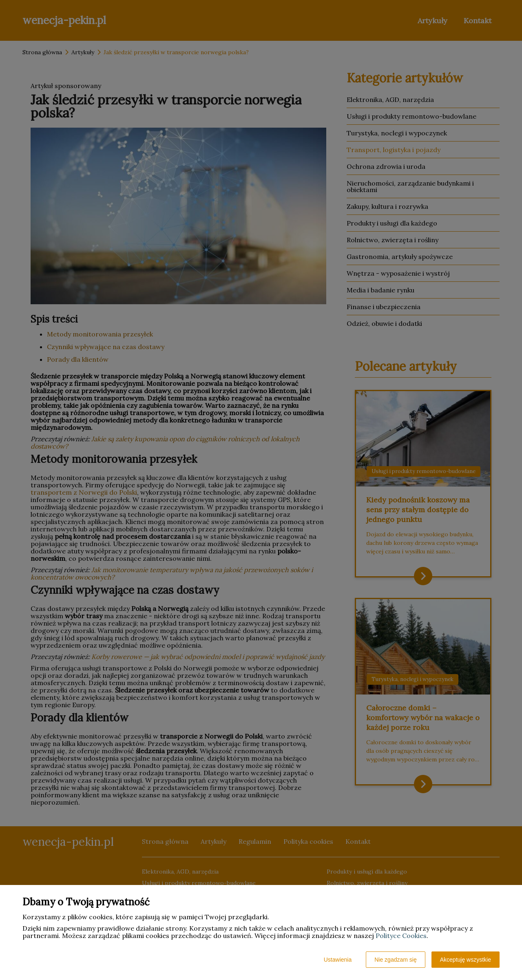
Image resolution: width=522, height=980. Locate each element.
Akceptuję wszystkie (466, 960)
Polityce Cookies (401, 936)
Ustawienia (338, 960)
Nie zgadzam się (396, 960)
